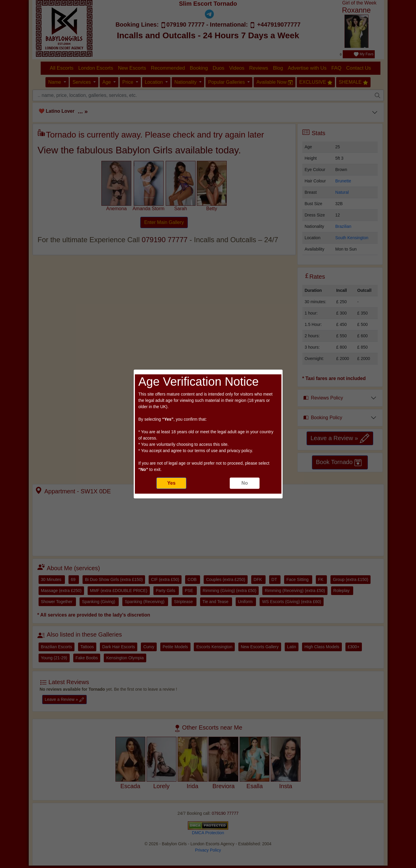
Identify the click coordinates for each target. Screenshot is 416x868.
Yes (171, 483)
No (244, 483)
